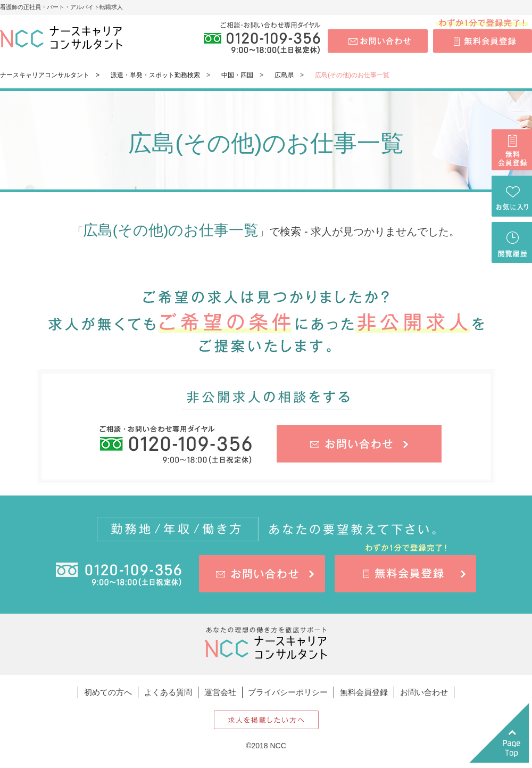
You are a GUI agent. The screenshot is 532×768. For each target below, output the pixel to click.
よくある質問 (168, 692)
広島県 (284, 75)
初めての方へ (108, 692)
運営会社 (220, 692)
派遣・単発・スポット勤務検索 (155, 75)
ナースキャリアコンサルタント (45, 75)
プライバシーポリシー (288, 692)
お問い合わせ (424, 692)
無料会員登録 (364, 692)
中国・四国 (237, 75)
